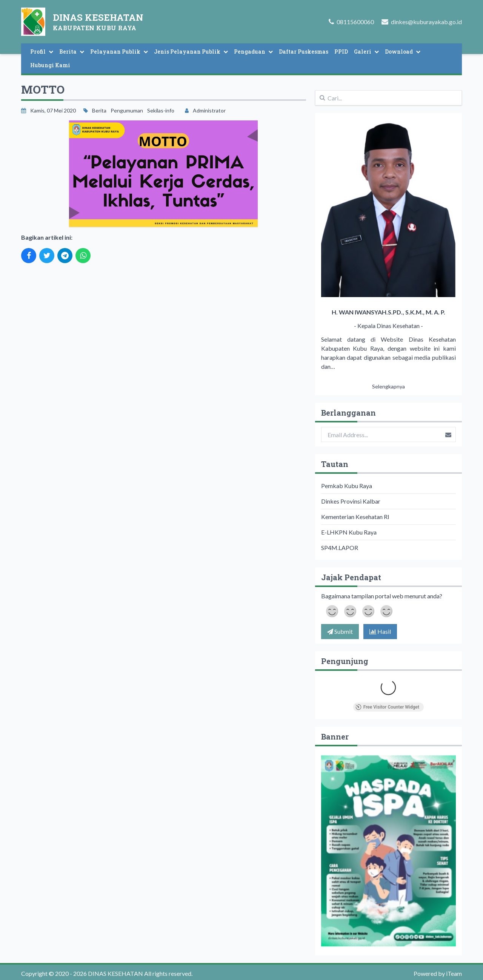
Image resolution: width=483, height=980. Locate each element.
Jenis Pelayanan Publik (191, 52)
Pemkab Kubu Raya (347, 486)
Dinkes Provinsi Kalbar (351, 501)
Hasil (380, 631)
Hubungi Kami (50, 65)
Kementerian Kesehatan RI (355, 517)
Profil (42, 52)
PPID (341, 52)
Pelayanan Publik (119, 52)
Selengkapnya (388, 386)
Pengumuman (127, 110)
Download (403, 52)
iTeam (454, 973)
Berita (72, 52)
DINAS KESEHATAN (115, 973)
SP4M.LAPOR (340, 548)
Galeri (366, 52)
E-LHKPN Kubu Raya (349, 532)
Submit (340, 631)
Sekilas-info (161, 110)
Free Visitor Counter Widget (387, 707)
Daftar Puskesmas (304, 52)
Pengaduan (253, 52)
